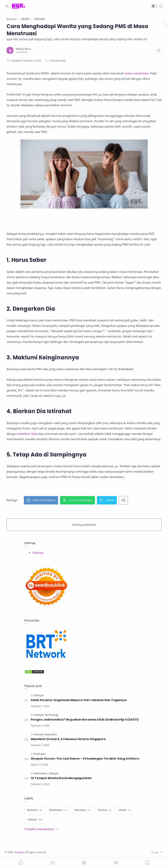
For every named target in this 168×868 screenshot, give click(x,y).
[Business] (35, 810)
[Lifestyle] (38, 695)
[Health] (125, 810)
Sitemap (38, 553)
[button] (154, 6)
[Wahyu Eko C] (23, 49)
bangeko (20, 852)
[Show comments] (147, 863)
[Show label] (41, 829)
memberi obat (27, 434)
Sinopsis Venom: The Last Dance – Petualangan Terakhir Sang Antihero (85, 759)
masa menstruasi (137, 73)
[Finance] (105, 810)
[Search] (161, 6)
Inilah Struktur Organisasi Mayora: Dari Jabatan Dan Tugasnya (79, 700)
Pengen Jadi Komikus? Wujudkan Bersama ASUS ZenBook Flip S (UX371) (85, 720)
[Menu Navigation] (7, 6)
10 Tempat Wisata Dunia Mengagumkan (61, 778)
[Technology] (51, 715)
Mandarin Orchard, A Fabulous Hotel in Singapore (68, 739)
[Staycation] (51, 734)
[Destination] (41, 773)
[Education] (83, 810)
